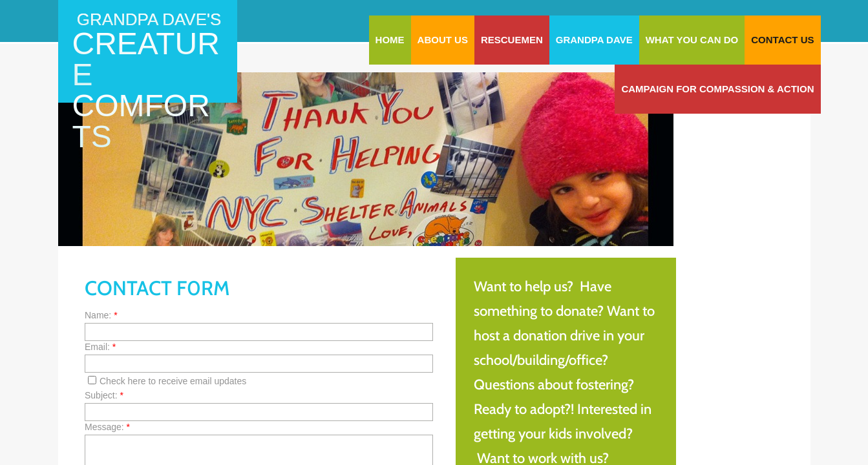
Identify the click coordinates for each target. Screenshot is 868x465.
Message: (107, 427)
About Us (443, 40)
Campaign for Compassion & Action (717, 89)
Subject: (104, 395)
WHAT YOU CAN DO (692, 40)
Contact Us (782, 40)
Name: (101, 315)
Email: (100, 347)
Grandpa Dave (594, 40)
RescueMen (512, 40)
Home (390, 40)
